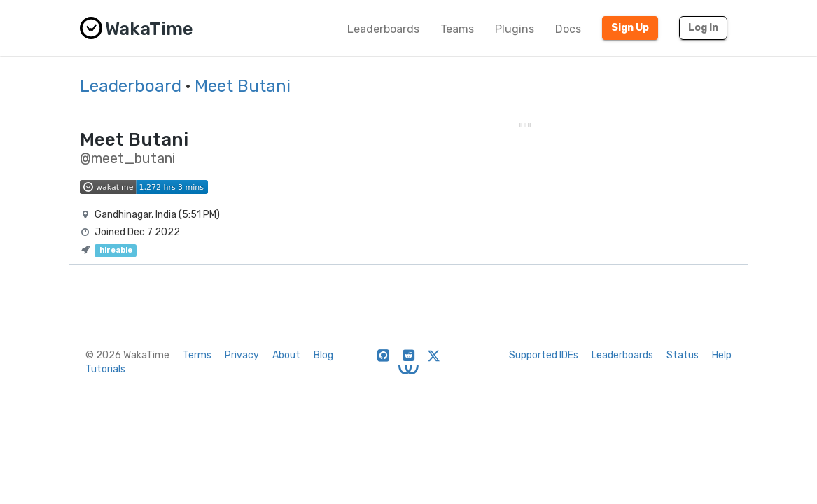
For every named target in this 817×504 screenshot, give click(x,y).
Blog (323, 355)
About (286, 355)
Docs (568, 29)
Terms (197, 355)
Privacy (242, 355)
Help (722, 355)
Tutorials (105, 369)
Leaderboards (383, 29)
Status (683, 355)
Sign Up (630, 28)
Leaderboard (131, 86)
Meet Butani (243, 86)
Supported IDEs (544, 355)
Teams (457, 29)
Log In (703, 28)
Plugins (515, 29)
